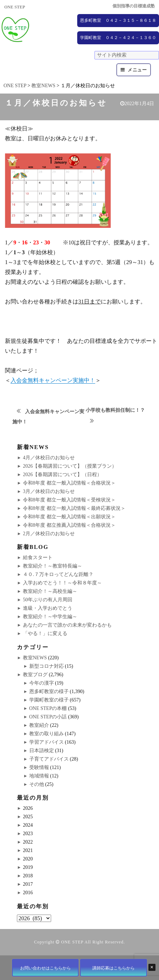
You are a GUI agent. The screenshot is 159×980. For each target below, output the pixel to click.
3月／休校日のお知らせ (49, 491)
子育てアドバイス (49, 759)
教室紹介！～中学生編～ (50, 617)
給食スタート (38, 558)
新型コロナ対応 (47, 666)
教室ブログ (35, 675)
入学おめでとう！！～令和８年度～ (62, 583)
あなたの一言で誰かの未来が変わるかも (67, 625)
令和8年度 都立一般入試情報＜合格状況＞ (69, 483)
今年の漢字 (42, 683)
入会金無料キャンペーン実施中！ (53, 380)
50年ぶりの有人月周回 (48, 600)
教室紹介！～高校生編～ (50, 591)
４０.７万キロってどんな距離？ (58, 574)
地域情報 (39, 776)
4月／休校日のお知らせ (49, 458)
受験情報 (39, 767)
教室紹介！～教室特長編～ (53, 566)
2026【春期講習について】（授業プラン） (70, 466)
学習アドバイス (47, 742)
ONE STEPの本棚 (48, 708)
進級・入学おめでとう (48, 608)
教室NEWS (35, 658)
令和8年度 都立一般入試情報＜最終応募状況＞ (74, 508)
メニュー (137, 70)
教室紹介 (39, 725)
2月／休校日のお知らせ (49, 534)
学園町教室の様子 (49, 700)
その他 (37, 784)
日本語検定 (42, 751)
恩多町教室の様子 (49, 691)
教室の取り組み (47, 734)
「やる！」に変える (45, 633)
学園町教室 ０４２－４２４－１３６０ (118, 38)
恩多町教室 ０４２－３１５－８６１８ (118, 20)
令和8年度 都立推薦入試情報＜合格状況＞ (69, 525)
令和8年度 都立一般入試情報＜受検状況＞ (69, 500)
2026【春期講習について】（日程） (62, 475)
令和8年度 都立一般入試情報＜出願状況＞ (69, 517)
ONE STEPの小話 (48, 717)
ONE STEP (72, 942)
